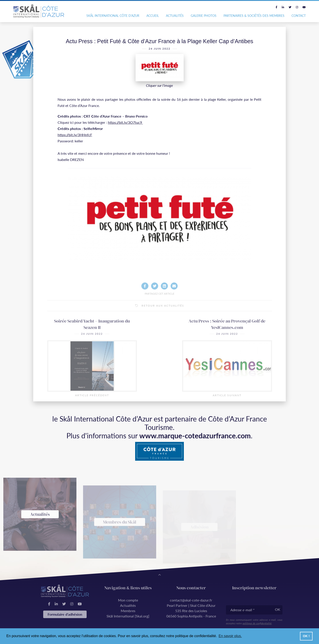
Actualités (175, 16)
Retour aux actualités (160, 320)
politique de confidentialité (257, 623)
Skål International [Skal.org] (128, 616)
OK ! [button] (306, 636)
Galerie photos (204, 16)
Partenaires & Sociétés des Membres (254, 16)
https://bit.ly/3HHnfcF (75, 135)
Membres (128, 611)
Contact (299, 16)
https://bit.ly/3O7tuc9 (125, 123)
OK (278, 609)
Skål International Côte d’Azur (113, 16)
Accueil (153, 16)
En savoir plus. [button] (230, 636)
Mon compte (128, 600)
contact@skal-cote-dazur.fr (191, 600)
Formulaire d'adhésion (65, 614)
